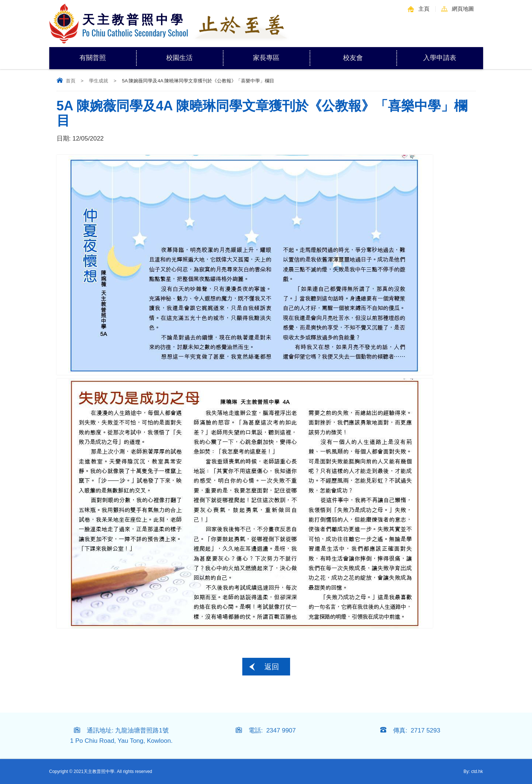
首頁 (71, 81)
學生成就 (99, 81)
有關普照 (108, 54)
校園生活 (194, 54)
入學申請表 (440, 58)
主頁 (424, 9)
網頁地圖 (463, 9)
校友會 (353, 58)
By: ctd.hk (473, 771)
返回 (272, 667)
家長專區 (281, 54)
